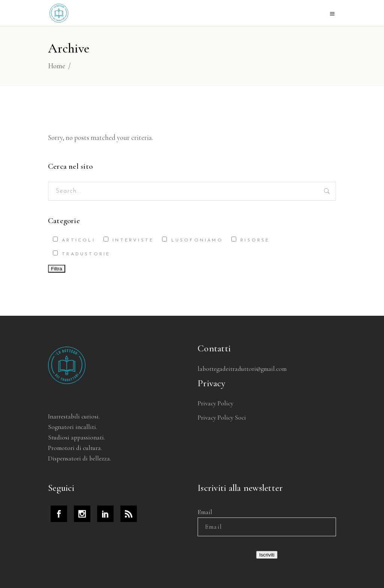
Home (57, 66)
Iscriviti (267, 555)
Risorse (251, 240)
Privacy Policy (215, 403)
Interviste (129, 240)
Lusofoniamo (192, 240)
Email (205, 512)
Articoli (74, 240)
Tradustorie (82, 253)
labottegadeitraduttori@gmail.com (242, 369)
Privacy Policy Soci (222, 418)
